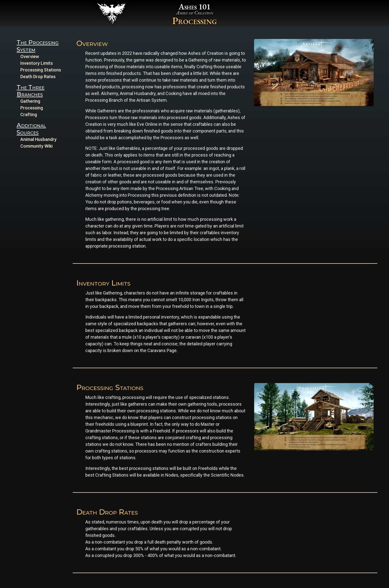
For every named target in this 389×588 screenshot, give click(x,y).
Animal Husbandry (38, 139)
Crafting (29, 114)
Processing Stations (41, 70)
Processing (32, 108)
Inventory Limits (37, 63)
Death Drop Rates (38, 77)
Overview (30, 56)
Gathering (30, 101)
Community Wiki (36, 146)
